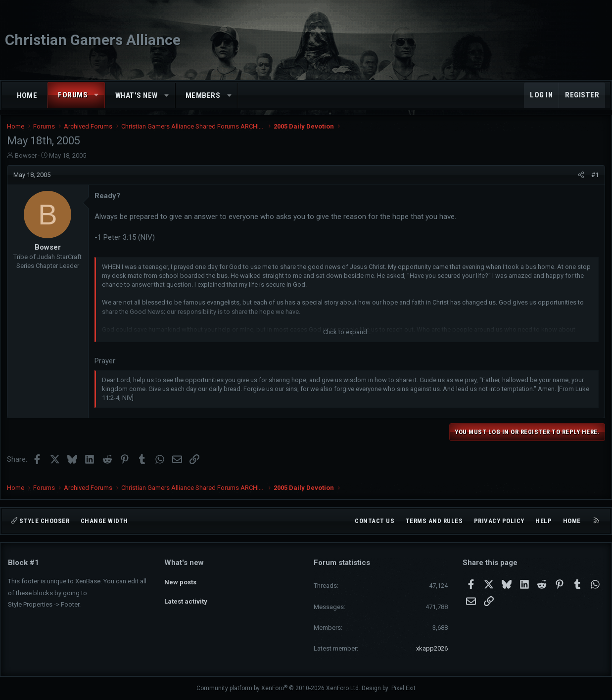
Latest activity (186, 598)
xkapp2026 (432, 648)
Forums (73, 95)
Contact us (375, 521)
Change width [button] (104, 521)
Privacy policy (499, 521)
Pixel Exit (403, 688)
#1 (594, 179)
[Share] (580, 179)
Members (203, 95)
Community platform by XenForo (278, 688)
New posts (180, 580)
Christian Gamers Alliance (93, 40)
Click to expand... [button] (347, 336)
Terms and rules (434, 521)
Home (27, 95)
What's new (137, 95)
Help (543, 521)
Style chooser (40, 521)
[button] (97, 95)
